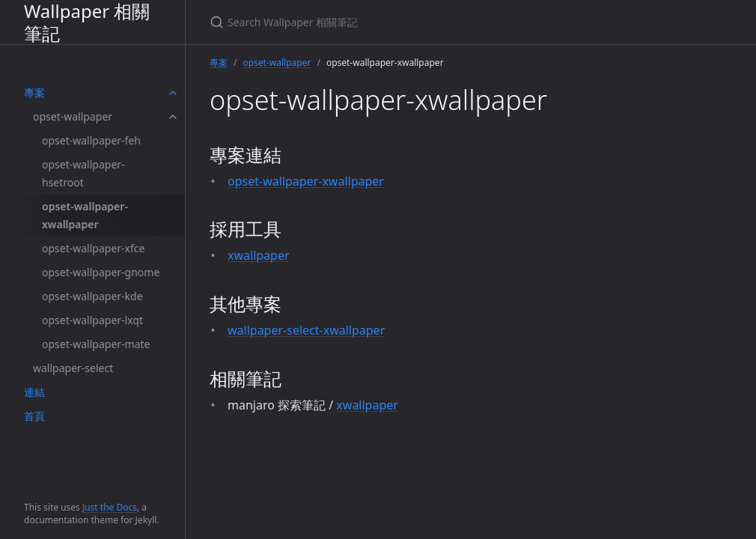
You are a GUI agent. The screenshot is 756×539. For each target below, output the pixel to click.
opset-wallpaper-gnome (101, 272)
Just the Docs (110, 507)
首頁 (34, 416)
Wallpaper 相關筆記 (87, 22)
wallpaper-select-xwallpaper (306, 330)
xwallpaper (259, 255)
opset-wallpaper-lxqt (92, 320)
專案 (34, 92)
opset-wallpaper (73, 116)
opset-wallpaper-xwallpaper (85, 215)
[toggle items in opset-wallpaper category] (173, 117)
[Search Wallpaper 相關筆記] (386, 22)
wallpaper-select (73, 368)
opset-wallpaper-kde (92, 296)
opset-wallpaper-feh (91, 140)
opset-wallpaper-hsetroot (83, 173)
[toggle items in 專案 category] (173, 93)
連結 (34, 392)
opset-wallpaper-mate (96, 344)
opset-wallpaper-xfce (93, 248)
